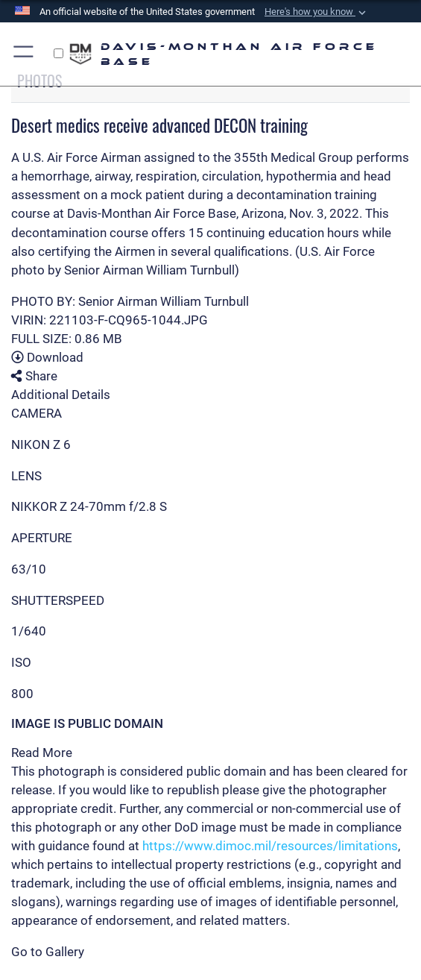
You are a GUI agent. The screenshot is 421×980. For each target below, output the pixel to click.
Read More (42, 753)
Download (47, 357)
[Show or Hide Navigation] (24, 54)
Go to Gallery (48, 952)
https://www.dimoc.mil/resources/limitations (270, 846)
